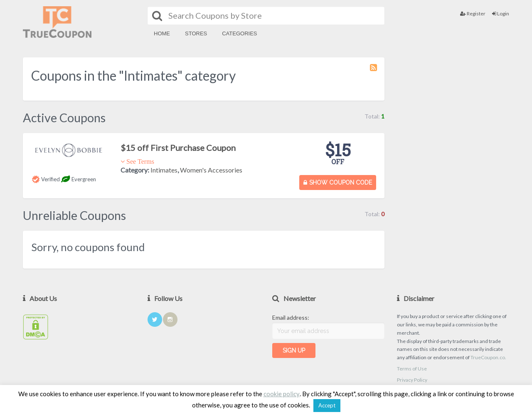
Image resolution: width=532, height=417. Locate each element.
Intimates (164, 170)
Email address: (291, 317)
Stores (196, 33)
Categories (239, 33)
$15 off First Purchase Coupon (178, 148)
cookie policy (282, 394)
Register (473, 14)
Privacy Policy (412, 380)
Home (162, 33)
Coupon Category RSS (374, 72)
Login (501, 14)
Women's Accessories (211, 170)
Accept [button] (327, 405)
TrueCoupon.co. (488, 357)
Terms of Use (412, 369)
